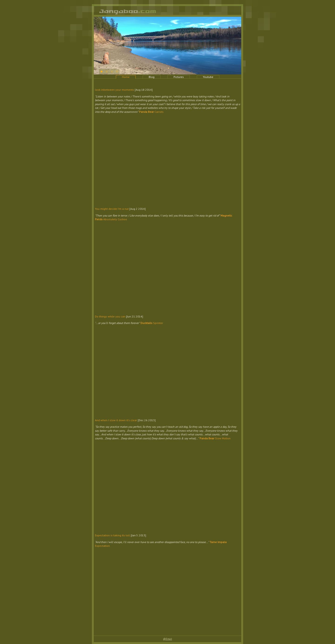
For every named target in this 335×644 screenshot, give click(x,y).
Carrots (151, 112)
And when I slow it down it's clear (116, 420)
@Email (167, 639)
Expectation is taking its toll (112, 535)
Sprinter (152, 323)
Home (126, 77)
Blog (152, 77)
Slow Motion (215, 438)
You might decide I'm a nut (112, 209)
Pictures (179, 77)
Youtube (208, 77)
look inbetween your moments (114, 90)
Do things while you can (110, 316)
